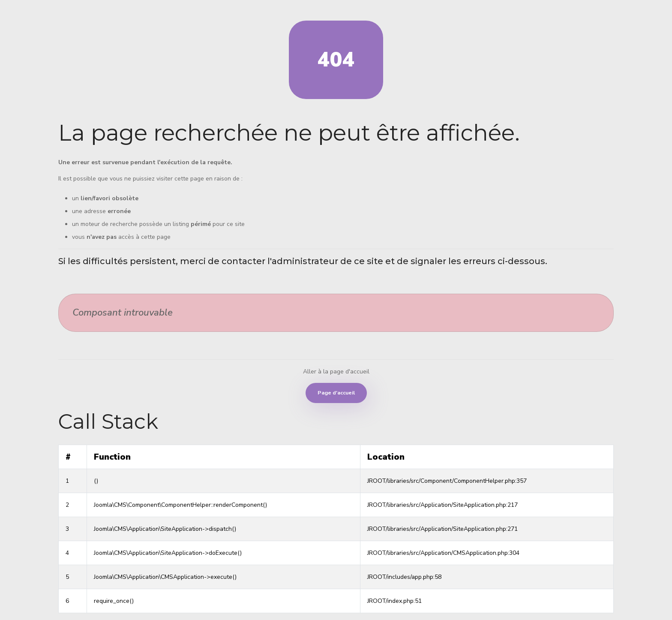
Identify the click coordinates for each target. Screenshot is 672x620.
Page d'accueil (336, 393)
